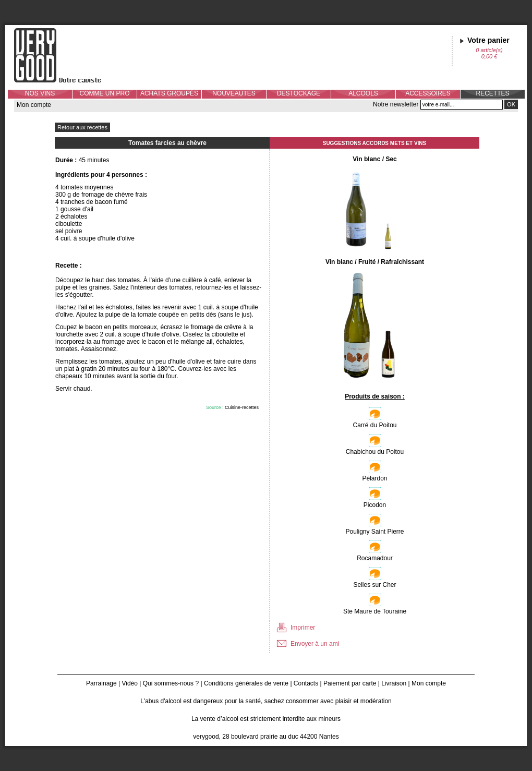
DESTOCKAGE (299, 93)
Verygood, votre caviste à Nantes (66, 55)
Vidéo (129, 683)
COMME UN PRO (105, 93)
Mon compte (34, 105)
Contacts (306, 683)
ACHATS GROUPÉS (169, 93)
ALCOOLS (363, 93)
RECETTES (492, 93)
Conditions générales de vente (246, 683)
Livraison (394, 683)
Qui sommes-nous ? (171, 683)
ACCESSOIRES (428, 93)
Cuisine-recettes (242, 407)
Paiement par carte (350, 683)
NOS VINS (40, 93)
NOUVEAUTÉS (234, 93)
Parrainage (101, 683)
